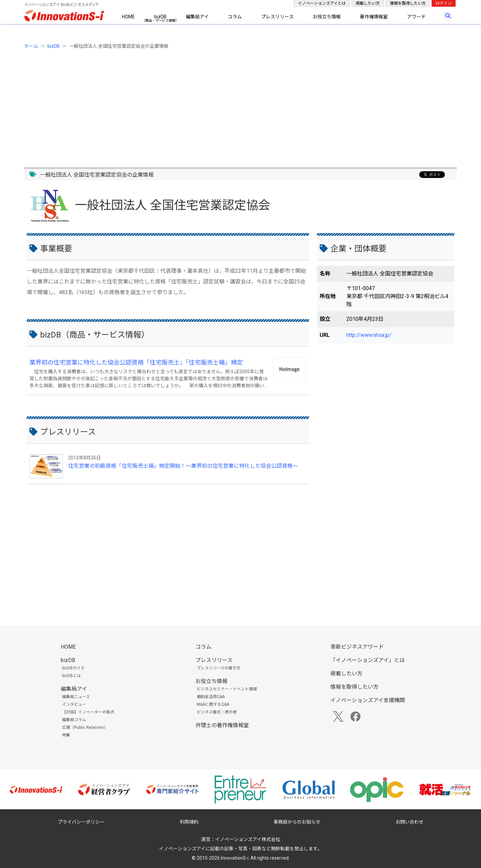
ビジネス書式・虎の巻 (217, 712)
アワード (417, 17)
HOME (128, 17)
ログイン (444, 3)
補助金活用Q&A (211, 697)
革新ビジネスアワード (357, 647)
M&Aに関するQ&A (213, 704)
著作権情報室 (374, 17)
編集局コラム (74, 720)
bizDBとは (71, 676)
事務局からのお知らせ (297, 822)
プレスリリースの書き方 (219, 668)
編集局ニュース (76, 697)
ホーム (31, 46)
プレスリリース (277, 17)
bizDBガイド (73, 668)
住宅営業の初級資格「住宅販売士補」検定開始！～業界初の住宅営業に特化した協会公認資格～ (183, 466)
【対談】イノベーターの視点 (88, 712)
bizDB (161, 17)
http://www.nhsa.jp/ (369, 335)
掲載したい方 (368, 3)
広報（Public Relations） (85, 727)
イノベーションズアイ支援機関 (368, 700)
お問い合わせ (410, 822)
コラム (235, 17)
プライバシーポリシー (81, 822)
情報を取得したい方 (408, 3)
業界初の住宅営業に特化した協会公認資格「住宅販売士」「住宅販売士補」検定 (136, 362)
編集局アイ (197, 17)
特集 (66, 735)
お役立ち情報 (327, 17)
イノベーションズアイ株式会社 (248, 839)
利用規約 (189, 822)
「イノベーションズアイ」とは (368, 660)
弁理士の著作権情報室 (222, 725)
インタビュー (74, 704)
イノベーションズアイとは (322, 3)
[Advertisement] (224, 104)
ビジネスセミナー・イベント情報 (227, 689)
